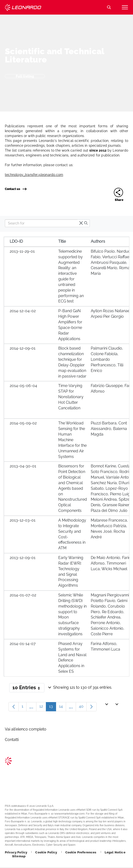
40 (83, 708)
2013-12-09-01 (23, 558)
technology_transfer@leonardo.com (34, 175)
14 (62, 708)
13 (53, 708)
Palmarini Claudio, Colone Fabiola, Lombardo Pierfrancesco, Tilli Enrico (107, 359)
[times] (81, 223)
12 (43, 708)
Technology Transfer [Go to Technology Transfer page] (23, 7)
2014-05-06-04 (23, 386)
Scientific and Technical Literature (55, 55)
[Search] (41, 223)
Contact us (16, 189)
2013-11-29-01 (22, 251)
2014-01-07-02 (23, 595)
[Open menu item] (125, 7)
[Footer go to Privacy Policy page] (16, 852)
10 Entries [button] (28, 688)
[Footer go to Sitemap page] (19, 856)
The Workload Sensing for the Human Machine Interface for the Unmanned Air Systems (72, 440)
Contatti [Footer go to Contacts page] (12, 740)
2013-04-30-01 (23, 466)
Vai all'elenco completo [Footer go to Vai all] (26, 729)
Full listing (25, 76)
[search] (86, 223)
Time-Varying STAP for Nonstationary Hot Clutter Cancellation (71, 397)
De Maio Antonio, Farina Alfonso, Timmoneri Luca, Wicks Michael (112, 563)
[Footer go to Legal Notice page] (115, 852)
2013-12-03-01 (23, 520)
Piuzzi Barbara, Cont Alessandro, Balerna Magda (109, 429)
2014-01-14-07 (23, 644)
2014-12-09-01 (23, 348)
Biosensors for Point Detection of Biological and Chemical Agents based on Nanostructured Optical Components (73, 488)
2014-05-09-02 (23, 423)
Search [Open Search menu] (109, 7)
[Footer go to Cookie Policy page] (46, 852)
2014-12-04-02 (23, 311)
